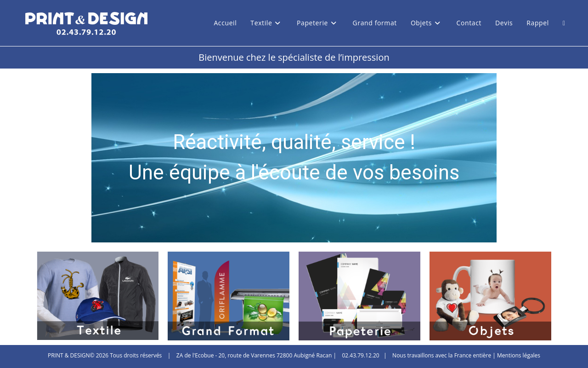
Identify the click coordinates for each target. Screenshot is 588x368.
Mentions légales (519, 355)
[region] (294, 158)
